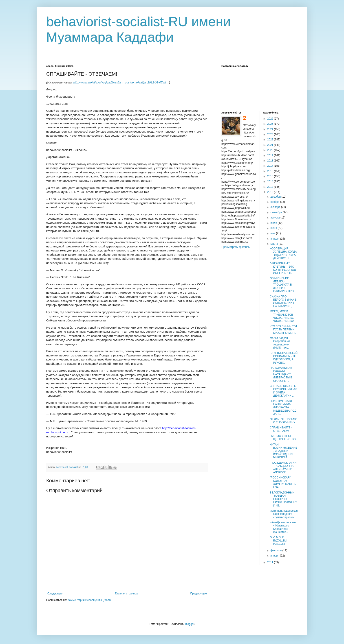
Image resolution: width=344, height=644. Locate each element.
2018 (271, 161)
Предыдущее (199, 594)
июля (274, 223)
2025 (271, 124)
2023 (271, 134)
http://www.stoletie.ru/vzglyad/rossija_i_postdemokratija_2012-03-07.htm (121, 82)
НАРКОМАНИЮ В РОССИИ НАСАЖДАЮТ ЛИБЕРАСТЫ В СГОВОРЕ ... (281, 374)
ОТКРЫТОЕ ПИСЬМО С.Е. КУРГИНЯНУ (283, 421)
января (275, 556)
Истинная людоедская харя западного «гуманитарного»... (284, 514)
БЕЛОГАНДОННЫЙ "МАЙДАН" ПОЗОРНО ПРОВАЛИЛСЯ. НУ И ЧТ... (283, 499)
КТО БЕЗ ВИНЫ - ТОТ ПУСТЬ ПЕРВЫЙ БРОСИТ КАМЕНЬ (283, 330)
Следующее (55, 594)
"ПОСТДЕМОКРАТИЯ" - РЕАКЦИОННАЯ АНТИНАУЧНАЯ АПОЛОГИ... (283, 468)
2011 (271, 562)
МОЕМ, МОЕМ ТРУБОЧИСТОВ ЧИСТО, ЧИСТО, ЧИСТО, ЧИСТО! (282, 316)
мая (273, 233)
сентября (277, 212)
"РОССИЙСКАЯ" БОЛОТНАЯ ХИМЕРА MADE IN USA (283, 482)
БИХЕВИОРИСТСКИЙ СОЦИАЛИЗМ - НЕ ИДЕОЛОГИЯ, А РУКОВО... (284, 358)
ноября (275, 202)
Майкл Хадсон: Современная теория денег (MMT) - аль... (280, 343)
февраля (276, 550)
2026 (271, 119)
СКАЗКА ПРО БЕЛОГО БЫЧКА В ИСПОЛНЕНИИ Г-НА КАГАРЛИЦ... (283, 301)
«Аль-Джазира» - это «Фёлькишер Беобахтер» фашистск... (283, 527)
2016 (271, 171)
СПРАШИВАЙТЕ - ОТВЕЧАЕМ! (281, 429)
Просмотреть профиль (236, 247)
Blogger (190, 624)
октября (276, 207)
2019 (271, 155)
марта (275, 244)
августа (275, 218)
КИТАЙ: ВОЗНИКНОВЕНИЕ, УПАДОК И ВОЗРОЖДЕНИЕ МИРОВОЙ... (283, 451)
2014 (271, 181)
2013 (271, 187)
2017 (271, 166)
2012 (271, 192)
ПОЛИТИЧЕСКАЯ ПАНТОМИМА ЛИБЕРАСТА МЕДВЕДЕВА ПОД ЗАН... (283, 408)
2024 (271, 129)
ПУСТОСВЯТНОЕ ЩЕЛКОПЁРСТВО (283, 438)
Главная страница (127, 594)
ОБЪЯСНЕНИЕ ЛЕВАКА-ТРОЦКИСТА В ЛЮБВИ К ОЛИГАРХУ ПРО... (283, 285)
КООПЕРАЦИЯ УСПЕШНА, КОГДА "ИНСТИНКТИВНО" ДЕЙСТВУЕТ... (283, 253)
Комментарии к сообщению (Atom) (89, 600)
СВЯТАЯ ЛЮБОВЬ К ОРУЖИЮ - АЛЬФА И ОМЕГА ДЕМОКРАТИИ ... (283, 391)
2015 (271, 176)
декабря (276, 197)
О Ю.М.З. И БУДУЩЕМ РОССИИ (278, 541)
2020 (271, 150)
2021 (271, 145)
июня (274, 228)
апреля (275, 239)
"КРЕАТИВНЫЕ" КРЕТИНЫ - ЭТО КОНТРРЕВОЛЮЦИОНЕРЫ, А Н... (283, 268)
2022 (271, 140)
